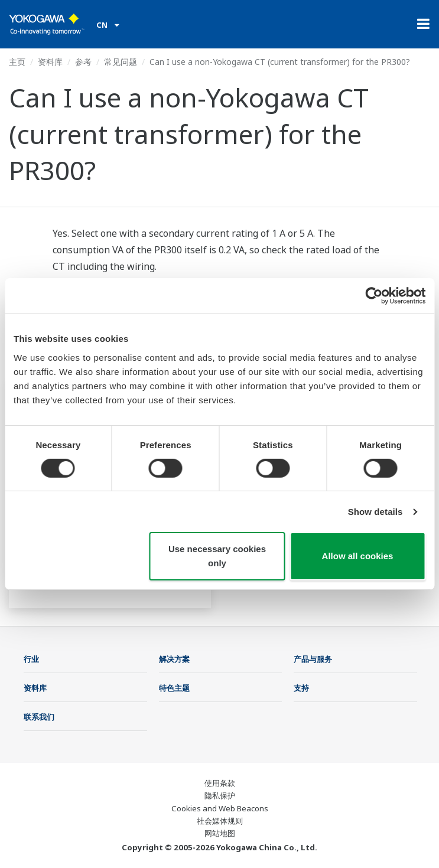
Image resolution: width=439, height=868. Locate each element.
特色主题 (174, 688)
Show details (375, 512)
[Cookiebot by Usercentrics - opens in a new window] (374, 296)
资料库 (50, 62)
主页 (17, 62)
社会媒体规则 (220, 821)
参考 (83, 62)
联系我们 (39, 717)
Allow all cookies (358, 556)
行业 (31, 659)
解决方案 (174, 659)
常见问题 (121, 62)
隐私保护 (220, 795)
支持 (301, 688)
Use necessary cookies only (217, 556)
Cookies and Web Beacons (220, 808)
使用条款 (220, 783)
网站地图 (220, 833)
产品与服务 (313, 659)
